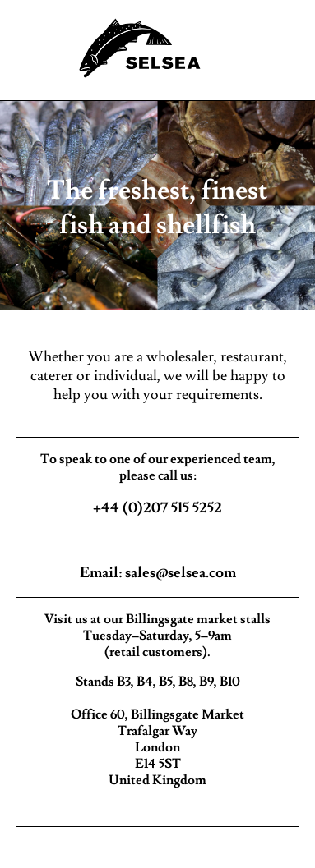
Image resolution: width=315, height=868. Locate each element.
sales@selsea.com (181, 573)
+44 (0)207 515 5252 (157, 508)
